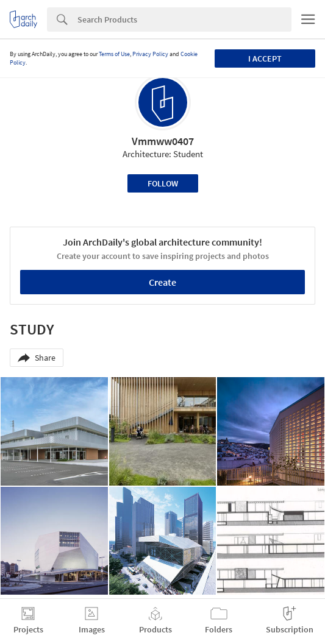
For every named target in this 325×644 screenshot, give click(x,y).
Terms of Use (114, 54)
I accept (265, 58)
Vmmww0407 (163, 141)
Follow (163, 183)
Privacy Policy (150, 54)
